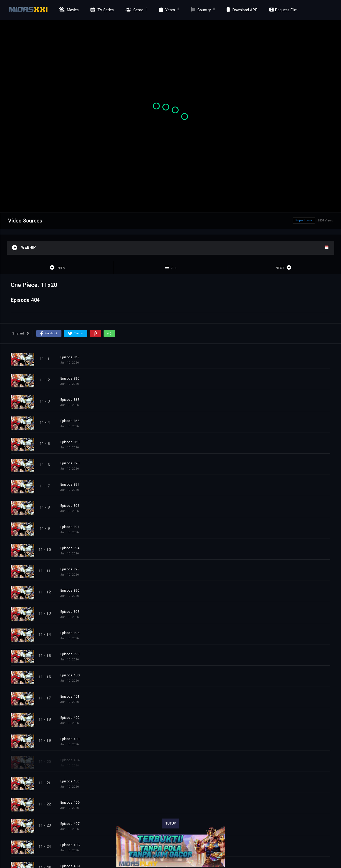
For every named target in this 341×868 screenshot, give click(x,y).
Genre (134, 10)
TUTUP (171, 824)
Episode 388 (70, 421)
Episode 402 (70, 718)
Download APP (241, 10)
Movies (68, 10)
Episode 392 (70, 506)
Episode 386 (70, 379)
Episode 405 (70, 781)
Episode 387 (70, 400)
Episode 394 (70, 548)
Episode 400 (70, 675)
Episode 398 (70, 633)
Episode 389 (70, 442)
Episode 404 (70, 760)
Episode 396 (70, 591)
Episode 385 (70, 357)
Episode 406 (70, 803)
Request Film (283, 10)
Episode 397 (70, 612)
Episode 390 (70, 463)
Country (200, 10)
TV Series (101, 10)
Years (166, 10)
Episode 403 (70, 739)
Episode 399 (70, 654)
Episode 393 (70, 527)
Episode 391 (70, 485)
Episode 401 (70, 697)
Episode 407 (70, 824)
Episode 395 (70, 569)
